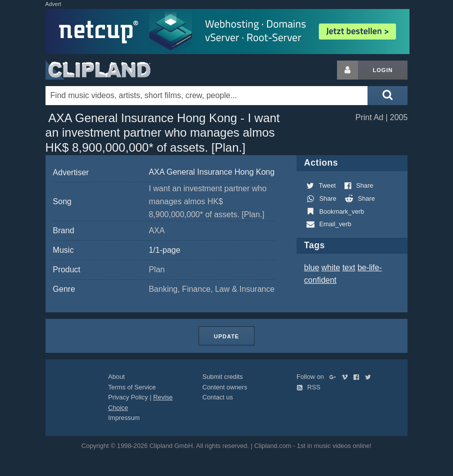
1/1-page (164, 250)
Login (383, 70)
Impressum (124, 418)
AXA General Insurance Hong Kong (211, 172)
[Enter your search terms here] (206, 96)
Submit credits (223, 377)
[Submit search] (387, 96)
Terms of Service (132, 387)
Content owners (225, 387)
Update (226, 336)
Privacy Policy (128, 397)
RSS (308, 387)
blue (311, 268)
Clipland (98, 70)
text (349, 268)
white (331, 268)
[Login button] (347, 70)
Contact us (218, 397)
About (116, 377)
